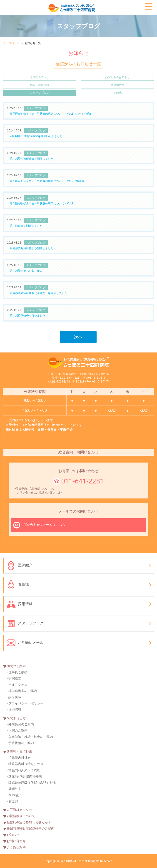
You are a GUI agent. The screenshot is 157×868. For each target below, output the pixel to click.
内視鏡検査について (21, 816)
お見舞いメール (25, 643)
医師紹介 (20, 566)
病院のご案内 (16, 666)
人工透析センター (19, 810)
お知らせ (13, 835)
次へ (78, 337)
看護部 (18, 585)
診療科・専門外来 (19, 752)
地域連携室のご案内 (23, 691)
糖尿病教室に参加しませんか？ (29, 822)
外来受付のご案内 (21, 724)
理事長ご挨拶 (18, 672)
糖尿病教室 (117, 85)
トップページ (11, 43)
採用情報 (20, 604)
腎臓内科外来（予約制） (26, 770)
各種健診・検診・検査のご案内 (31, 737)
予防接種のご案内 (21, 743)
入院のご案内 (18, 730)
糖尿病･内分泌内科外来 (25, 776)
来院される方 (16, 718)
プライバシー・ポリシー (26, 703)
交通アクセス (18, 685)
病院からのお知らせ (117, 77)
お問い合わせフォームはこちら (39, 525)
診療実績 (15, 697)
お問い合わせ (16, 841)
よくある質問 (16, 847)
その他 (117, 93)
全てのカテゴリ (40, 77)
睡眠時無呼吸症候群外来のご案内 (30, 828)
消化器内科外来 (20, 758)
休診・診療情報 (40, 85)
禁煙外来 (15, 789)
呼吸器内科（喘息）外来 (26, 764)
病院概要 (15, 678)
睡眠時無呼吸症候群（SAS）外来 (32, 783)
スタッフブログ (40, 93)
